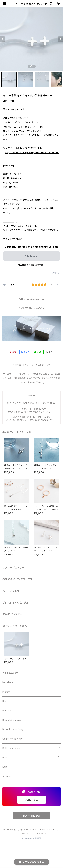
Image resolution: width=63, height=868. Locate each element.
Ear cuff (7, 710)
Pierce (6, 692)
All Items (7, 776)
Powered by (32, 838)
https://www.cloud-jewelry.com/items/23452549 (32, 152)
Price (5, 757)
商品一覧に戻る (32, 816)
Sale (5, 767)
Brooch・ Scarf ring (13, 729)
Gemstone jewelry (13, 739)
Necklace (8, 682)
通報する (56, 273)
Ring (5, 701)
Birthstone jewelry (13, 748)
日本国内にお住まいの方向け (32, 265)
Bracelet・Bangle (12, 720)
